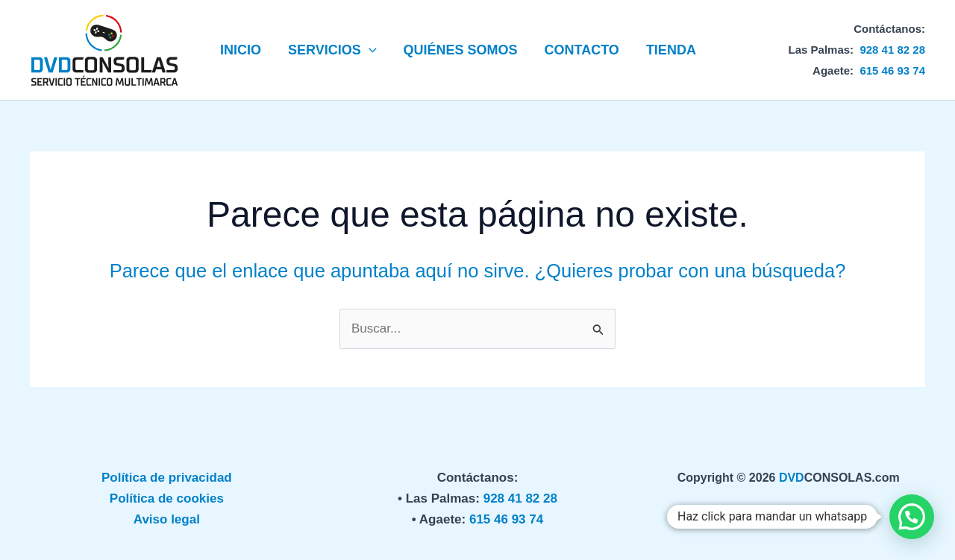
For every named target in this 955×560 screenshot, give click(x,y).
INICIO (241, 50)
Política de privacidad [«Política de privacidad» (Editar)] (167, 478)
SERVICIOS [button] (332, 50)
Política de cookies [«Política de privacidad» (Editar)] (167, 498)
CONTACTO (582, 50)
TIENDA (671, 50)
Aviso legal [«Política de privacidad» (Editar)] (167, 519)
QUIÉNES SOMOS (461, 50)
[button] (369, 50)
